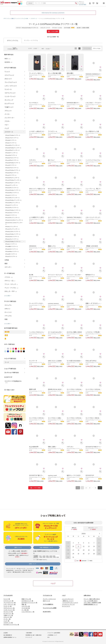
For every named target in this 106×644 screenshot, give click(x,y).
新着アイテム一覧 (26, 599)
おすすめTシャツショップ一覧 (29, 603)
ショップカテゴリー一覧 (28, 612)
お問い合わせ (87, 595)
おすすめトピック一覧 (27, 601)
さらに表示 (7, 296)
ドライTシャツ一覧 (8, 601)
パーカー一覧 (7, 619)
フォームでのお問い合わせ (91, 601)
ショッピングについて (68, 599)
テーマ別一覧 (25, 610)
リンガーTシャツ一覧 (9, 610)
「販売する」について (68, 601)
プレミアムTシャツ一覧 (10, 603)
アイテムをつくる (47, 595)
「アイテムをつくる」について (70, 603)
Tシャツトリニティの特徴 (50, 608)
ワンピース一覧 (8, 606)
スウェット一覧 (8, 617)
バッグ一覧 (6, 621)
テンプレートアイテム (31, 40)
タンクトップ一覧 (8, 612)
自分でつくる (46, 601)
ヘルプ (53, 583)
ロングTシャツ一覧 (8, 614)
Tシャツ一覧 (7, 599)
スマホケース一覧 (8, 623)
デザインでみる (97, 48)
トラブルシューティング (68, 604)
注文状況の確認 (82, 4)
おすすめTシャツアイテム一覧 (11, 624)
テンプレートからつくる (49, 599)
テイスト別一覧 (26, 608)
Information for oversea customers (53, 13)
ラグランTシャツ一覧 (9, 608)
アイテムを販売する (48, 604)
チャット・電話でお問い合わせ (92, 599)
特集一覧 (24, 604)
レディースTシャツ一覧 (9, 604)
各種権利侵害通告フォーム (91, 604)
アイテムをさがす (8, 595)
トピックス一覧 (26, 606)
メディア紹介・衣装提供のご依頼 (92, 603)
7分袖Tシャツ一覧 (8, 615)
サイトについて (66, 606)
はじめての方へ (47, 612)
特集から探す (11, 390)
